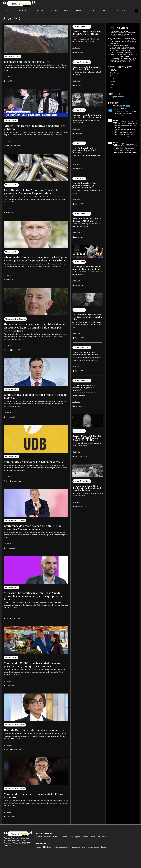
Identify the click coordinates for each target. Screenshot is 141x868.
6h (137, 143)
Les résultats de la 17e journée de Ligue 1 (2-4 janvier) (85, 388)
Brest (111, 88)
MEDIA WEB (116, 121)
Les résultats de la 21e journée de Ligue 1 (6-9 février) (85, 150)
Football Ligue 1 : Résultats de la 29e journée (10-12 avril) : (87, 34)
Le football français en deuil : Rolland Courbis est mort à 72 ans (87, 317)
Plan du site (47, 860)
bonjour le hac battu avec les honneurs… (123, 54)
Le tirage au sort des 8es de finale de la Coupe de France (88, 268)
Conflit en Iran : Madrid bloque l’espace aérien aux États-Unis (33, 399)
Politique (39, 11)
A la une (10, 11)
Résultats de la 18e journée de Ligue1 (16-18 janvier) (87, 220)
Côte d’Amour (114, 73)
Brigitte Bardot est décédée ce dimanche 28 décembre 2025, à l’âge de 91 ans (87, 438)
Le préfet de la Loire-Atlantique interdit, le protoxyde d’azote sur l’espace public (36, 192)
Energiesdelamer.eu (117, 97)
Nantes (112, 82)
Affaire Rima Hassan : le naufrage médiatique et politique (29, 127)
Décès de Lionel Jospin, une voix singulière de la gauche (87, 116)
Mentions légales (93, 860)
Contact (103, 860)
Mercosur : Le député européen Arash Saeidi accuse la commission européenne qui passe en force (34, 602)
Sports (80, 11)
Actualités (24, 11)
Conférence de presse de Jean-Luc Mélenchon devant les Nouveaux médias (34, 533)
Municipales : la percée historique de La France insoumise (33, 808)
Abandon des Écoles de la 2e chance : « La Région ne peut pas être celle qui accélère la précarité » (35, 260)
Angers (112, 79)
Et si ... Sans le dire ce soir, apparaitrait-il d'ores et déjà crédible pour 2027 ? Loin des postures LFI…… (123, 41)
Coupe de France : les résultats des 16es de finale (87, 353)
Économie (54, 11)
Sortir (67, 11)
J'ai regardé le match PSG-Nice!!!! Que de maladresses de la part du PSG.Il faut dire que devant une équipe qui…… (123, 60)
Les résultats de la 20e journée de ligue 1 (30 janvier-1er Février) (84, 185)
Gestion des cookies (61, 860)
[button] (136, 11)
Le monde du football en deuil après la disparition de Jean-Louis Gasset (87, 488)
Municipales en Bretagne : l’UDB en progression (30, 466)
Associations (16, 56)
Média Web (114, 70)
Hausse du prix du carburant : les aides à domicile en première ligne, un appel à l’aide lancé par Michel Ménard (34, 331)
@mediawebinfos (129, 122)
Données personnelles (77, 860)
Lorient (112, 85)
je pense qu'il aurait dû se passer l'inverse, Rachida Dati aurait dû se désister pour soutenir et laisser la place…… (123, 34)
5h (137, 121)
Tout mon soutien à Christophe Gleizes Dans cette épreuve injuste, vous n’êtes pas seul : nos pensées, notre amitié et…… (123, 49)
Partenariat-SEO (123, 11)
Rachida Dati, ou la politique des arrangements (28, 741)
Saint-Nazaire (114, 76)
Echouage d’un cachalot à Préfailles (31, 62)
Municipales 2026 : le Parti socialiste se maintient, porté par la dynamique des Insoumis (33, 672)
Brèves (106, 11)
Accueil (39, 860)
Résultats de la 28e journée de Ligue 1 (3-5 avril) (87, 68)
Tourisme (93, 11)
